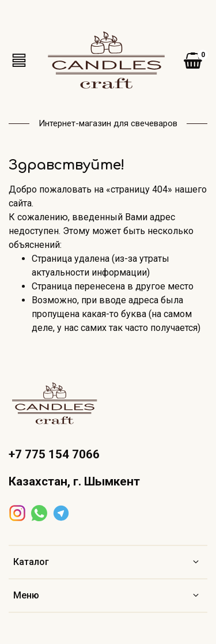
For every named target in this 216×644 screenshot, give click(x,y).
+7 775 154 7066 (54, 454)
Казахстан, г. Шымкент (74, 481)
